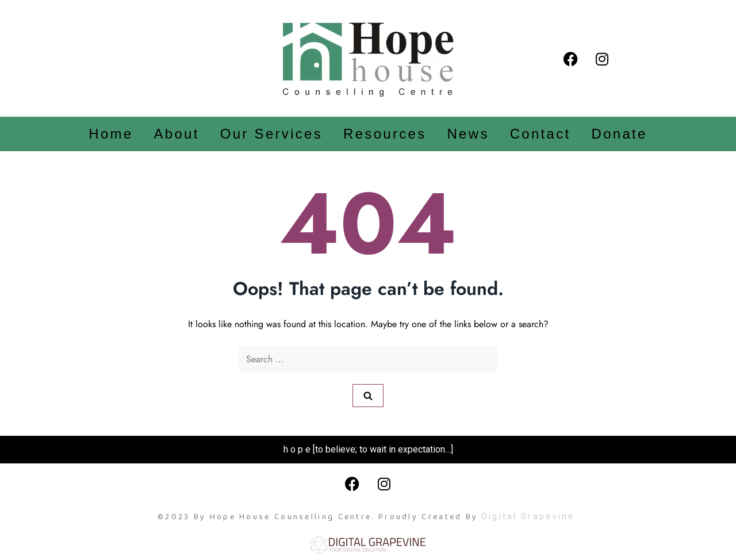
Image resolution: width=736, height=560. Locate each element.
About (177, 134)
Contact (540, 134)
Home (111, 134)
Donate (620, 134)
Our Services (271, 134)
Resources (385, 134)
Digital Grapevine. (530, 516)
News (468, 134)
